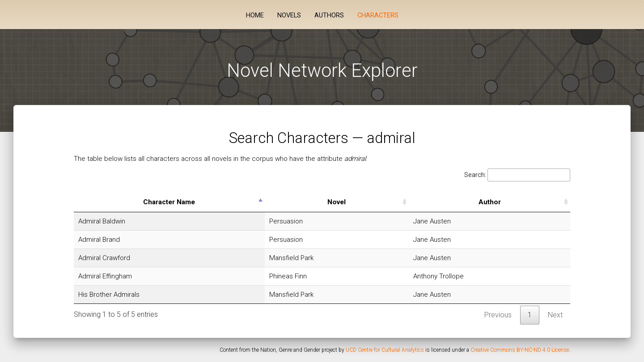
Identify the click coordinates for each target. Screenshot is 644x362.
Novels (289, 15)
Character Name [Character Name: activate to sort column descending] (169, 202)
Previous (498, 315)
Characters (378, 15)
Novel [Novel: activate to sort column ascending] (337, 202)
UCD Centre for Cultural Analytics (385, 350)
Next (555, 315)
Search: (517, 175)
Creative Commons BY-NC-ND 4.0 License (520, 350)
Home (255, 15)
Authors (329, 15)
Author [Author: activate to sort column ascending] (490, 202)
